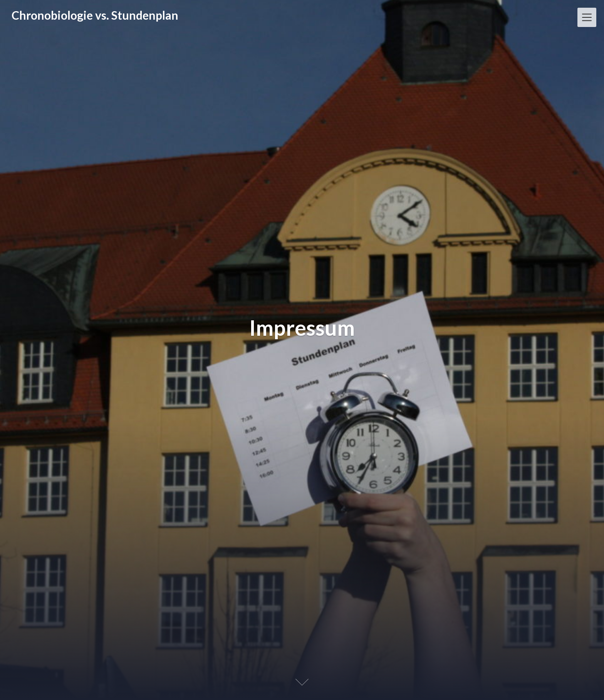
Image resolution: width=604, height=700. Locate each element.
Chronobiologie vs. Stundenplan (95, 15)
